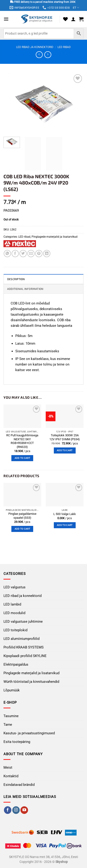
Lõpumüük (12, 690)
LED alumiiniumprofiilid (21, 639)
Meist (8, 768)
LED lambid (12, 604)
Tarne (8, 725)
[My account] (73, 19)
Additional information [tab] (25, 289)
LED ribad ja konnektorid (35, 47)
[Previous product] (48, 55)
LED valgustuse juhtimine (23, 622)
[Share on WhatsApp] (7, 254)
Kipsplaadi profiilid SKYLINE (25, 656)
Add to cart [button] (22, 458)
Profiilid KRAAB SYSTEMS (24, 647)
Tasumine (11, 716)
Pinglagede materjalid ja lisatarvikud (55, 237)
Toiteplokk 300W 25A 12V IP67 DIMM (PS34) (65, 437)
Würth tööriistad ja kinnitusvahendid (31, 682)
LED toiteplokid (15, 630)
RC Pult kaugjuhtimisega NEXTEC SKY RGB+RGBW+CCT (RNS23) (22, 441)
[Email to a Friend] (31, 254)
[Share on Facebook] (15, 254)
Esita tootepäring (17, 742)
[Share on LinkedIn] (47, 254)
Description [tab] (16, 279)
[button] (6, 19)
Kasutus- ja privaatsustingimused (29, 733)
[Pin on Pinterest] (39, 254)
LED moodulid (14, 613)
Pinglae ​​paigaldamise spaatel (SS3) (22, 516)
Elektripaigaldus (16, 664)
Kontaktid (11, 776)
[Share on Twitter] (23, 254)
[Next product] (39, 55)
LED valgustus (14, 587)
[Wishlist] (65, 19)
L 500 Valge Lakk (65, 514)
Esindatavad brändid (19, 785)
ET (76, 8)
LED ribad (64, 47)
